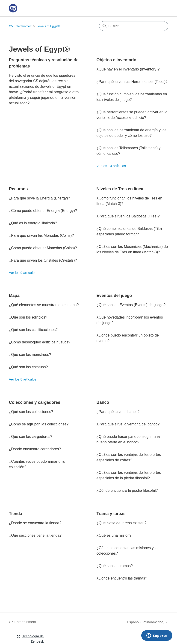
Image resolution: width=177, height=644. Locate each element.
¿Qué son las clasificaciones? (33, 330)
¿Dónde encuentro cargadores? (35, 449)
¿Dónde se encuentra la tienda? (35, 523)
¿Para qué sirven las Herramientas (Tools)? (132, 82)
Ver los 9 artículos (22, 273)
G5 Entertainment (21, 26)
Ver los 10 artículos (111, 166)
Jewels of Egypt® (49, 26)
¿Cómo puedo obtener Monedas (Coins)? (43, 248)
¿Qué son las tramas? (115, 566)
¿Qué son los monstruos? (30, 355)
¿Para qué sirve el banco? (118, 412)
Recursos (18, 189)
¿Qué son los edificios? (28, 317)
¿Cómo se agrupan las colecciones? (39, 424)
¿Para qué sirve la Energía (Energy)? (39, 198)
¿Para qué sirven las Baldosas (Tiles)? (128, 216)
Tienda (15, 514)
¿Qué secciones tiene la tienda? (35, 535)
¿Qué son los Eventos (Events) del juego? (131, 305)
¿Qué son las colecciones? (31, 412)
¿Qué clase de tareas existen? (122, 523)
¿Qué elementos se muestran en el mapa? (44, 305)
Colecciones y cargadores (34, 402)
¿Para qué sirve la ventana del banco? (128, 424)
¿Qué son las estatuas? (28, 367)
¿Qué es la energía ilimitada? (33, 223)
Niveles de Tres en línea (120, 189)
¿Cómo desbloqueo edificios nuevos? (40, 342)
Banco (103, 402)
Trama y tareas (111, 514)
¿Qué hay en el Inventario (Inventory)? (128, 69)
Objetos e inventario (117, 60)
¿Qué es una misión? (114, 535)
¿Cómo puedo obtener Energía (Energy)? (43, 211)
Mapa (14, 296)
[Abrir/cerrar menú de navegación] (160, 8)
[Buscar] (134, 26)
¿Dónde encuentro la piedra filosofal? (127, 490)
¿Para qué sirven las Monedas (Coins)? (41, 236)
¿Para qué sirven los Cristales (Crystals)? (43, 260)
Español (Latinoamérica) (148, 622)
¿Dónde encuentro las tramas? (122, 578)
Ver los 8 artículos (22, 379)
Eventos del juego (114, 296)
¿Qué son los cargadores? (31, 437)
